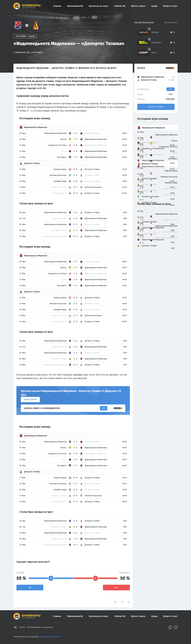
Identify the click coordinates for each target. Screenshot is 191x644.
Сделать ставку (156, 107)
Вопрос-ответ (170, 6)
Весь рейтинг (171, 22)
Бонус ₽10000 (30, 400)
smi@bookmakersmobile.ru (50, 637)
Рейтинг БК (120, 6)
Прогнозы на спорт (99, 6)
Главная (57, 6)
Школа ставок (138, 6)
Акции (154, 6)
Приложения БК (75, 6)
